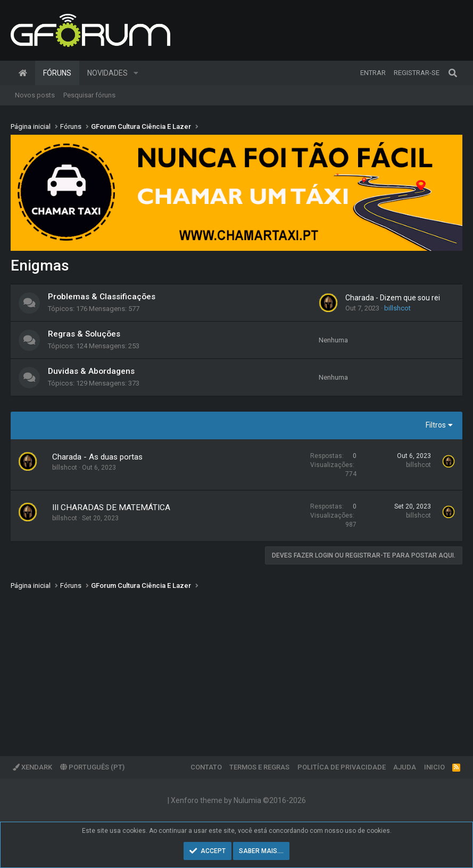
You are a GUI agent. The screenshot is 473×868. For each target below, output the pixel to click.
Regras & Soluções (84, 334)
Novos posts (35, 95)
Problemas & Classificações (102, 297)
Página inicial (23, 73)
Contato (206, 767)
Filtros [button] (436, 425)
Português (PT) (92, 767)
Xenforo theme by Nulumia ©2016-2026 (238, 800)
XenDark (32, 767)
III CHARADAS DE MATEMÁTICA (111, 507)
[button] (136, 73)
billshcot (397, 308)
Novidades (107, 73)
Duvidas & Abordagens (91, 371)
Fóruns (57, 73)
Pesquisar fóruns (89, 95)
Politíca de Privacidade (342, 767)
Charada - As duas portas (97, 457)
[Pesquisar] (453, 73)
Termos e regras (259, 767)
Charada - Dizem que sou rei (393, 298)
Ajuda (405, 767)
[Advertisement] (237, 666)
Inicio (434, 767)
